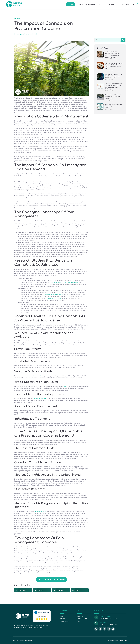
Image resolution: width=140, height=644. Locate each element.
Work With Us (128, 4)
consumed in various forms (35, 376)
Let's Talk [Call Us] (104, 622)
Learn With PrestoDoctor (86, 4)
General (17, 18)
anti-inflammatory (40, 398)
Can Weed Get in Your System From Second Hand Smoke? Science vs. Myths (114, 76)
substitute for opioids (54, 298)
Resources (114, 4)
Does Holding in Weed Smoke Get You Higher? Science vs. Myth (113, 106)
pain (65, 386)
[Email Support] (96, 617)
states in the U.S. (41, 511)
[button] (138, 4)
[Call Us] (96, 623)
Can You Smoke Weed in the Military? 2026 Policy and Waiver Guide (113, 97)
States (102, 4)
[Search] (123, 40)
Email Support (105, 616)
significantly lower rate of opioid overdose (63, 282)
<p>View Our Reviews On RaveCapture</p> (42, 616)
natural (75, 188)
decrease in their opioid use (54, 295)
